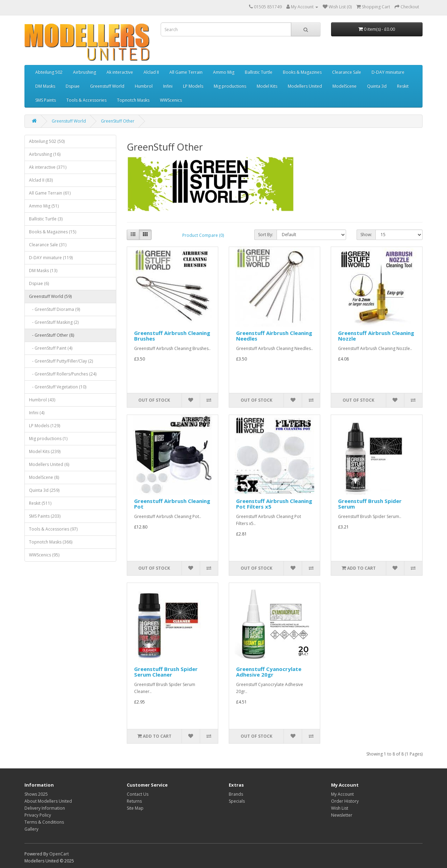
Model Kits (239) (45, 451)
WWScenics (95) (44, 555)
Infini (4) (37, 413)
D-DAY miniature (388, 72)
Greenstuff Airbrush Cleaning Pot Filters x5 (274, 504)
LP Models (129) (45, 426)
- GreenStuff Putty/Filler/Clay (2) (61, 361)
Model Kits (267, 86)
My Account (342, 794)
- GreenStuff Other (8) (52, 335)
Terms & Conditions (44, 822)
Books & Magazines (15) (53, 232)
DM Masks (45, 86)
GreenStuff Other (118, 121)
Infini (168, 86)
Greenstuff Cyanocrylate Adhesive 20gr (269, 672)
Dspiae (73, 86)
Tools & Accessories (86, 100)
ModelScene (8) (44, 477)
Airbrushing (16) (45, 154)
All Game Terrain (186, 72)
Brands (236, 794)
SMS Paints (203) (45, 516)
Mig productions (230, 86)
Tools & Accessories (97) (53, 529)
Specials (237, 801)
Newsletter (342, 815)
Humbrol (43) (42, 400)
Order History (345, 801)
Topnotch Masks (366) (51, 542)
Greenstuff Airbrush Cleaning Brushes (172, 336)
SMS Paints (46, 100)
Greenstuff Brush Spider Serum (370, 504)
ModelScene (345, 86)
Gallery (31, 829)
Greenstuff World (107, 86)
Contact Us (138, 794)
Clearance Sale (347, 72)
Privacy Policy (38, 815)
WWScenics (171, 100)
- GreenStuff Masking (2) (54, 322)
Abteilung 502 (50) (47, 141)
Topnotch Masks (133, 100)
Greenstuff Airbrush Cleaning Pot (172, 504)
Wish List (340, 808)
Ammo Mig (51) (44, 206)
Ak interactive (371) (48, 167)
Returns (134, 801)
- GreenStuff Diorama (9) (54, 309)
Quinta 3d (377, 86)
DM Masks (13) (43, 271)
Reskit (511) (40, 503)
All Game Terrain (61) (50, 193)
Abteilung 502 (49, 72)
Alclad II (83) (41, 180)
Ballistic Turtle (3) (46, 219)
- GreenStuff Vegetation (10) (58, 387)
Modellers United (305, 86)
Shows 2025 (36, 794)
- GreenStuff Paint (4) (51, 348)
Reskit (403, 86)
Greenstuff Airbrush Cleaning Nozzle (376, 336)
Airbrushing (85, 72)
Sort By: (266, 235)
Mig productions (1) (48, 439)
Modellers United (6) (49, 464)
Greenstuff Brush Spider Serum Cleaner (166, 672)
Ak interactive (120, 72)
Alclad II (151, 72)
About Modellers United (48, 801)
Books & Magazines (302, 72)
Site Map (135, 808)
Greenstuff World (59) (50, 296)
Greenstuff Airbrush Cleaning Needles (274, 336)
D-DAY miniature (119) (51, 258)
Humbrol (144, 86)
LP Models (193, 86)
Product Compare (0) (203, 235)
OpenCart (59, 854)
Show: (366, 235)
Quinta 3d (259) (44, 490)
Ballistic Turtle (259, 72)
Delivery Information (45, 808)
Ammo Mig (224, 72)
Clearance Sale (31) (48, 245)
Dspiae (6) (39, 283)
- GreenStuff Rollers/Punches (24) (63, 374)
